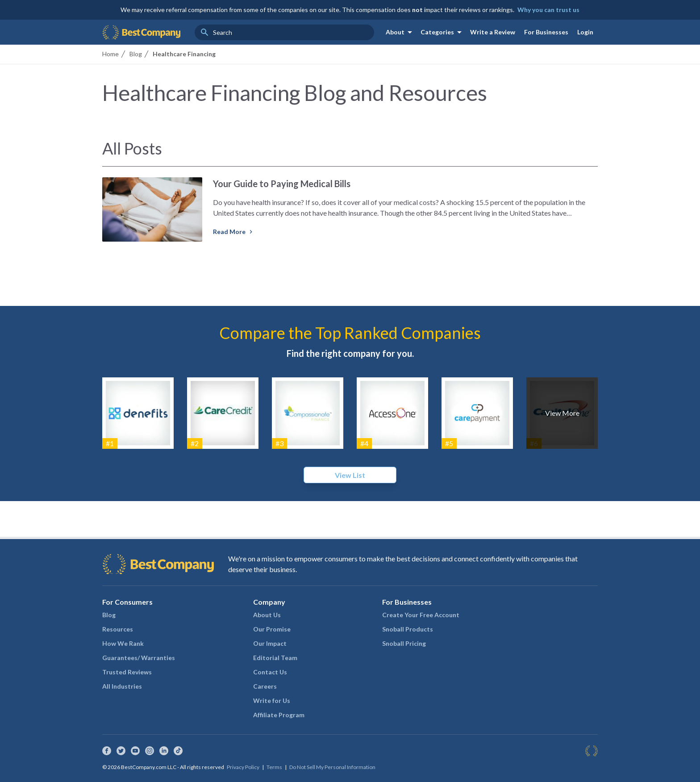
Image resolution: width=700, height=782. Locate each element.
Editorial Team (275, 658)
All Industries (122, 686)
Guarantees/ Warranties (139, 658)
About (400, 32)
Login (585, 32)
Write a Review (493, 32)
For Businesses (546, 32)
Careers (265, 686)
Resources (118, 629)
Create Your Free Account (421, 615)
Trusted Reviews (127, 672)
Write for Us (272, 700)
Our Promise (272, 629)
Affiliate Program (279, 715)
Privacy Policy (243, 767)
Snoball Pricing (404, 643)
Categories (443, 32)
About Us (267, 615)
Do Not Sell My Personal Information (332, 767)
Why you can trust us (548, 10)
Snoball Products (408, 629)
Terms (274, 767)
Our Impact (270, 643)
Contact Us (270, 672)
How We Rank (123, 643)
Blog (109, 615)
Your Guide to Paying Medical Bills (282, 184)
